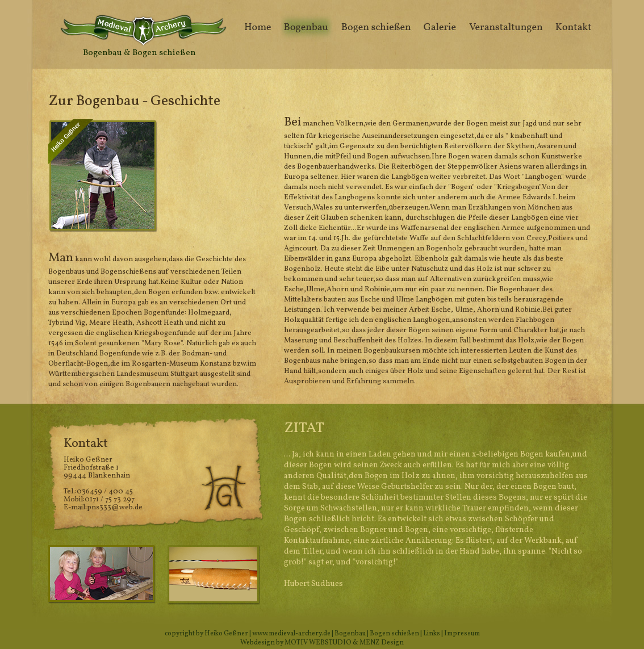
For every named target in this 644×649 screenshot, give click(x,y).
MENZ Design (382, 643)
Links (432, 634)
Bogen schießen (394, 634)
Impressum (462, 634)
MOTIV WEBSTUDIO (318, 643)
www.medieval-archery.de (291, 634)
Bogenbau (350, 634)
